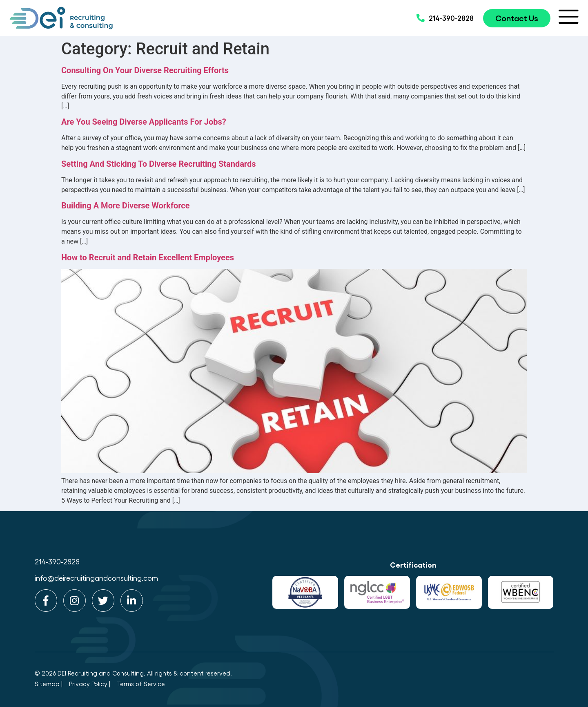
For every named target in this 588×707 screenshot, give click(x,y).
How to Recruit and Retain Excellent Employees (148, 257)
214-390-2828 (57, 561)
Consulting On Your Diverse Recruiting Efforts (145, 70)
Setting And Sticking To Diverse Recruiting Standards (159, 164)
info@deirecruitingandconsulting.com (96, 578)
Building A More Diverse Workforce (126, 206)
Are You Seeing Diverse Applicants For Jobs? (144, 122)
